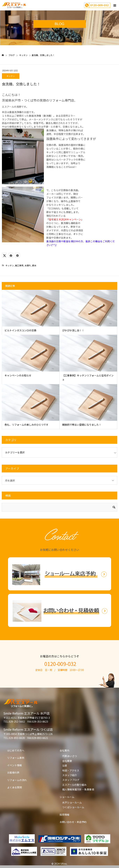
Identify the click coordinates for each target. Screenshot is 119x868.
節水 (34, 265)
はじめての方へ (16, 750)
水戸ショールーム (72, 802)
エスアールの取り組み (74, 785)
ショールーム (67, 797)
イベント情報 (15, 765)
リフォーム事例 (16, 758)
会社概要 (67, 761)
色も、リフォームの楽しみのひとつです (26, 425)
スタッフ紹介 (70, 775)
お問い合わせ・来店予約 (73, 822)
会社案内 (64, 750)
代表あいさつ (70, 756)
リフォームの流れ (17, 780)
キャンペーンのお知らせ (18, 375)
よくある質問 (15, 787)
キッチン (11, 76)
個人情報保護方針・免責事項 (78, 789)
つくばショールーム (73, 807)
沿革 (65, 766)
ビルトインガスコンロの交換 (20, 330)
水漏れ (28, 265)
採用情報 (64, 815)
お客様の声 (13, 773)
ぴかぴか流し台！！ (73, 330)
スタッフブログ (71, 780)
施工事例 (19, 265)
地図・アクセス (71, 770)
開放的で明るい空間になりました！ (82, 425)
